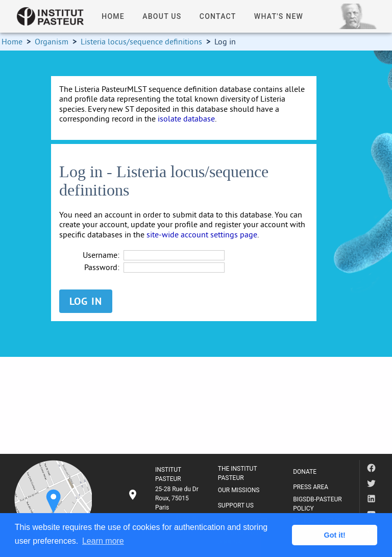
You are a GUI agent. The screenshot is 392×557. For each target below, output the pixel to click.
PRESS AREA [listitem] (311, 487)
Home (12, 41)
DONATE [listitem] (305, 472)
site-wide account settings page (202, 234)
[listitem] (164, 498)
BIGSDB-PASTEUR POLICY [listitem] (317, 504)
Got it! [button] (335, 535)
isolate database (186, 118)
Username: (101, 255)
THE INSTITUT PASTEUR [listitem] (238, 473)
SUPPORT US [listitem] (236, 505)
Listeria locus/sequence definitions (141, 41)
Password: (102, 267)
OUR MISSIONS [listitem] (239, 490)
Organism (52, 41)
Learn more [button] (103, 541)
